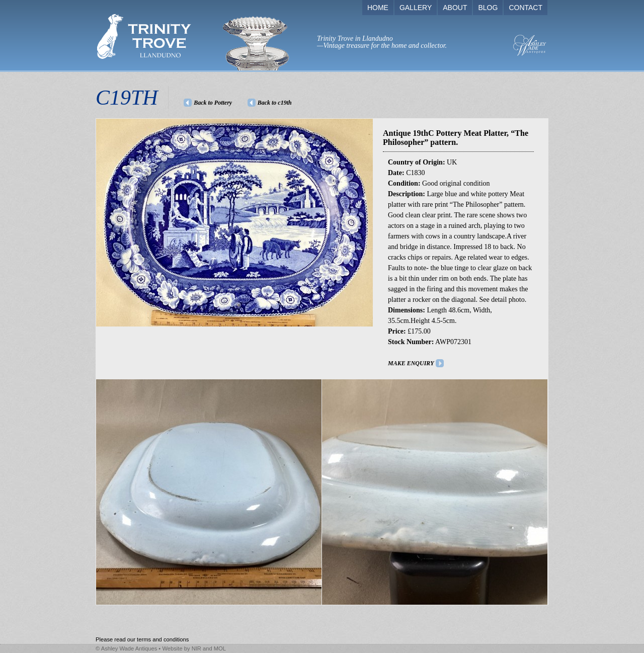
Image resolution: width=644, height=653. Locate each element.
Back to (275, 103)
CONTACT (526, 8)
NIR (196, 648)
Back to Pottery (213, 103)
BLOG (488, 8)
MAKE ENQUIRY (411, 363)
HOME (378, 8)
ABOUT (455, 8)
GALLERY (416, 8)
